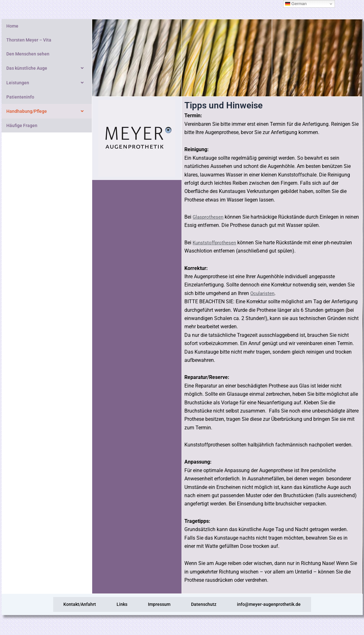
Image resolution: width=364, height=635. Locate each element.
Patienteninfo (20, 97)
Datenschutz (215, 605)
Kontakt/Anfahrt (57, 605)
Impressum (159, 605)
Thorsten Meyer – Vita (29, 40)
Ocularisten (263, 293)
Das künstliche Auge (47, 68)
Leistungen (47, 83)
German (296, 4)
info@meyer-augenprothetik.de (291, 605)
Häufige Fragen (22, 125)
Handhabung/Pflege (47, 111)
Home (12, 26)
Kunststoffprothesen (216, 243)
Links (111, 605)
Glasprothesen (209, 217)
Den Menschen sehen (28, 54)
